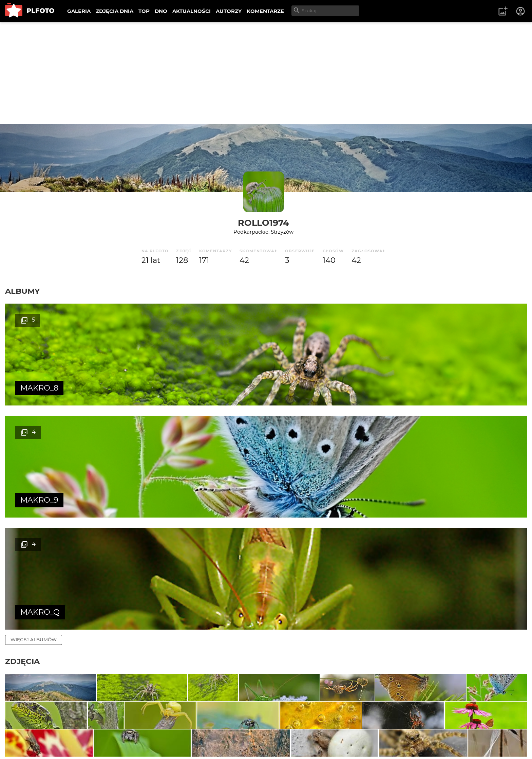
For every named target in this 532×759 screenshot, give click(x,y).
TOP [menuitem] (144, 11)
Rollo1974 (263, 223)
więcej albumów (34, 415)
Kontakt (159, 732)
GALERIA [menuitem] (79, 11)
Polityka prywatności (75, 743)
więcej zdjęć (28, 615)
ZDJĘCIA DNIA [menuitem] (115, 11)
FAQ (99, 732)
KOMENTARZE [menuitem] (265, 11)
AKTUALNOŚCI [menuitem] (192, 11)
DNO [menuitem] (161, 11)
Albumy (22, 291)
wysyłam (508, 671)
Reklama (127, 732)
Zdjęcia (22, 437)
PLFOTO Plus (66, 732)
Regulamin (24, 743)
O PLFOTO (24, 732)
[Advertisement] (266, 73)
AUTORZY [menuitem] (229, 11)
